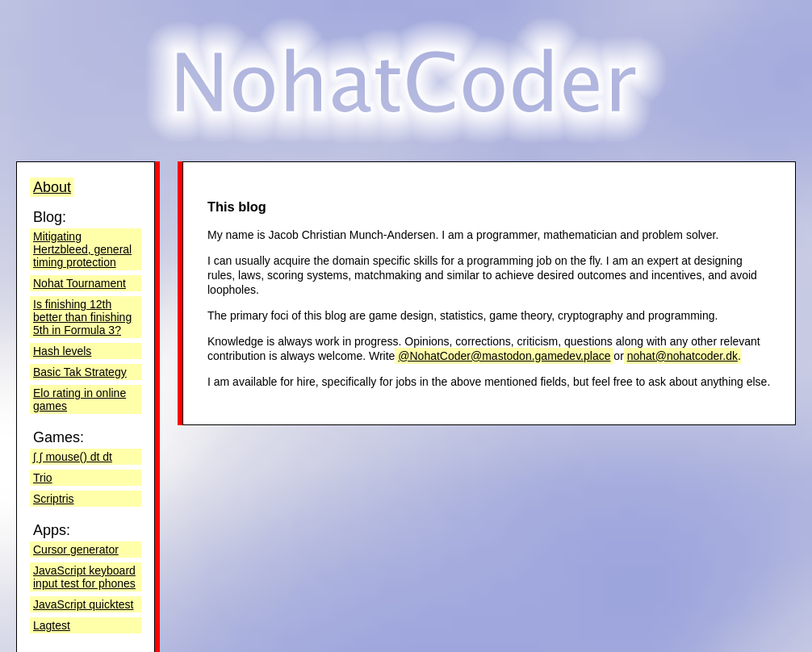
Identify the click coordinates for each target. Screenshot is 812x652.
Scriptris (54, 499)
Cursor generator (76, 550)
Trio (43, 478)
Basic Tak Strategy (80, 372)
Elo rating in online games (80, 399)
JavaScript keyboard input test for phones (84, 577)
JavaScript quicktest (84, 604)
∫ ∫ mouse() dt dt (73, 457)
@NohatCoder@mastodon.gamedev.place (504, 356)
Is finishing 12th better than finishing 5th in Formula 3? (82, 317)
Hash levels (62, 351)
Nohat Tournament (80, 283)
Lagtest (52, 625)
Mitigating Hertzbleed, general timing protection (82, 249)
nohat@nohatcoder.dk (682, 356)
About (52, 187)
